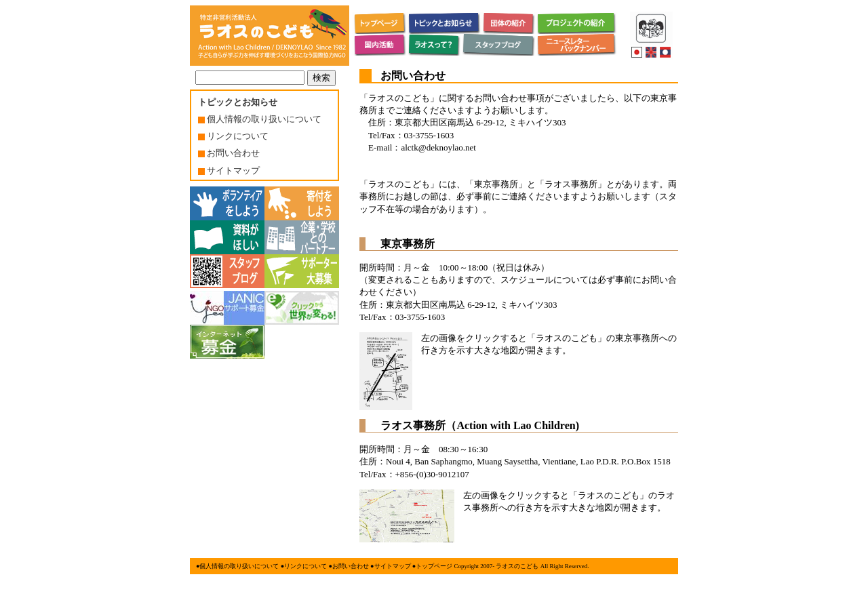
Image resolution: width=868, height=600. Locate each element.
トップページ (434, 566)
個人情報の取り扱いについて (260, 119)
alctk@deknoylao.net (438, 147)
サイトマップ (229, 171)
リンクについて (233, 136)
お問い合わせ (229, 153)
